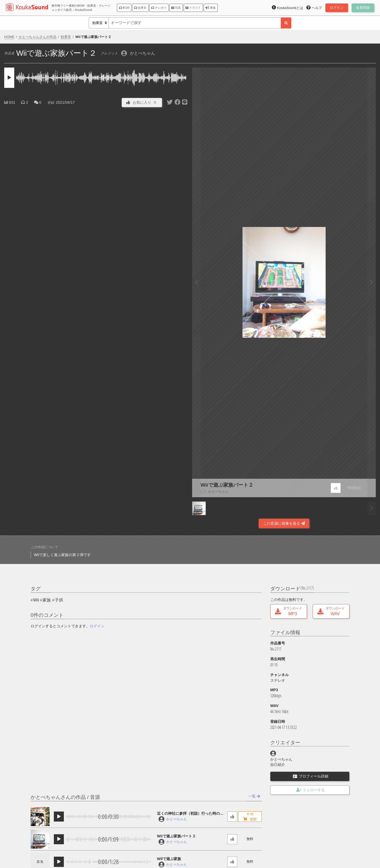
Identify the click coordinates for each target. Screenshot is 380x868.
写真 (176, 8)
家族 (47, 600)
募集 (211, 8)
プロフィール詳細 (311, 776)
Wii (36, 600)
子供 (59, 600)
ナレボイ (159, 8)
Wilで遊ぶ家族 (169, 859)
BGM (124, 8)
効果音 (140, 8)
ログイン (97, 626)
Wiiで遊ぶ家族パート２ (227, 485)
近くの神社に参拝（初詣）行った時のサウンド (190, 814)
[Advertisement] (96, 514)
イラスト (193, 8)
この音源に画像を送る (284, 523)
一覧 (254, 796)
